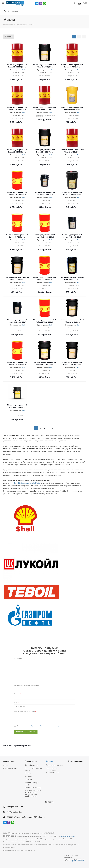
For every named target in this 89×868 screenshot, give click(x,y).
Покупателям (31, 761)
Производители (75, 761)
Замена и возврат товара (32, 783)
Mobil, (18, 483)
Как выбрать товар (32, 765)
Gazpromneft (26, 483)
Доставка (28, 776)
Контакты (49, 802)
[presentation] (31, 718)
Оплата (28, 773)
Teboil (39, 483)
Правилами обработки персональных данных (47, 726)
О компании (9, 761)
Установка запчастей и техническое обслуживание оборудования (33, 793)
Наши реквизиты (10, 768)
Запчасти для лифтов (55, 765)
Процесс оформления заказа (33, 769)
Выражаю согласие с (40, 726)
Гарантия (28, 779)
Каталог (50, 761)
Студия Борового (77, 861)
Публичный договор (33, 787)
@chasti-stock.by (16, 812)
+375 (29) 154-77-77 (15, 807)
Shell (23, 70)
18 (52, 428)
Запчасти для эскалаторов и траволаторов (53, 770)
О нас (6, 765)
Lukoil (34, 483)
